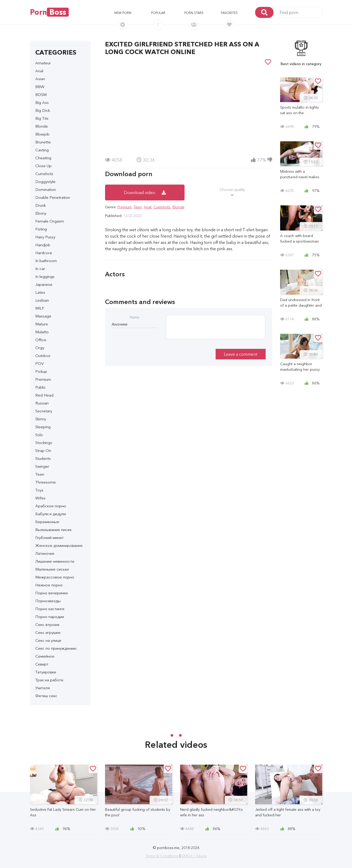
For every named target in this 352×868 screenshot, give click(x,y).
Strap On (43, 450)
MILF (40, 308)
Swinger (42, 466)
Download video (145, 192)
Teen (40, 474)
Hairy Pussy (45, 237)
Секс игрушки (48, 632)
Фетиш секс (46, 696)
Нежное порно (49, 585)
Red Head (44, 395)
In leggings (45, 276)
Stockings (44, 443)
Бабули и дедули (51, 514)
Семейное (45, 656)
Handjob (43, 245)
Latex (40, 292)
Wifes (40, 498)
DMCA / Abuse (194, 856)
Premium (43, 379)
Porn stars (194, 13)
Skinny (41, 419)
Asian (40, 79)
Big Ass (42, 102)
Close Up (43, 166)
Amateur (43, 63)
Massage (43, 316)
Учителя (43, 688)
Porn (49, 12)
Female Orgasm (50, 221)
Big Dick (43, 110)
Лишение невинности (55, 561)
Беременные (47, 522)
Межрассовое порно (55, 577)
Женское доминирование (59, 545)
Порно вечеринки (51, 593)
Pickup (41, 371)
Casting (42, 150)
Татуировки (46, 672)
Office (41, 340)
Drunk (41, 205)
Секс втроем (47, 625)
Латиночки (45, 553)
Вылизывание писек (53, 530)
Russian (42, 403)
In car (40, 269)
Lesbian (42, 300)
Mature (42, 324)
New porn (123, 13)
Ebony (41, 213)
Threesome (46, 482)
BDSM (41, 95)
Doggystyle (45, 182)
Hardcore (44, 253)
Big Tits (42, 118)
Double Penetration (53, 197)
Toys (39, 490)
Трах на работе (49, 680)
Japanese (44, 284)
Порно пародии (50, 617)
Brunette (43, 142)
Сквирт (42, 664)
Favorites (229, 13)
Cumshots (44, 174)
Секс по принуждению (56, 648)
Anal (39, 71)
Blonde (42, 126)
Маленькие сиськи (52, 569)
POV (39, 363)
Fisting (41, 229)
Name (135, 317)
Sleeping (43, 427)
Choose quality (232, 192)
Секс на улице (48, 640)
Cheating (43, 158)
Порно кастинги (50, 609)
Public (41, 387)
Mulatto (42, 332)
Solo (39, 435)
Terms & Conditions (162, 856)
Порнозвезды (48, 601)
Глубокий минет (49, 537)
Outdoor (43, 356)
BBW (40, 87)
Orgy (40, 348)
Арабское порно (51, 506)
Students (43, 458)
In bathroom (46, 261)
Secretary (44, 411)
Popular (158, 13)
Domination (46, 189)
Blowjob (42, 134)
